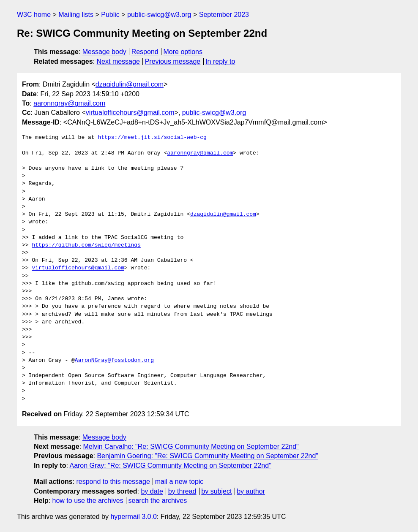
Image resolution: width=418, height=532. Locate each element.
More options (183, 52)
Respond (145, 52)
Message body (104, 52)
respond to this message (113, 482)
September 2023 (224, 15)
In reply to (220, 61)
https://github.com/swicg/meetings (86, 245)
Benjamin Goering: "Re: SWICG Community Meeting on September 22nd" (208, 456)
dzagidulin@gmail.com (130, 84)
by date (152, 491)
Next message (118, 61)
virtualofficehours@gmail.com (130, 113)
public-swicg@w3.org (159, 15)
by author (251, 491)
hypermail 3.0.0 (133, 517)
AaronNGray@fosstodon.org (114, 361)
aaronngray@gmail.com (69, 103)
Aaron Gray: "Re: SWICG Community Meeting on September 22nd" (170, 465)
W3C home (34, 15)
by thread (182, 491)
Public (110, 15)
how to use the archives (88, 501)
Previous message (173, 61)
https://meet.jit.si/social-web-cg (152, 138)
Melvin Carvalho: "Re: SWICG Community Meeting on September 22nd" (191, 446)
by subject (216, 491)
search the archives (158, 501)
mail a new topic (179, 482)
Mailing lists (76, 15)
